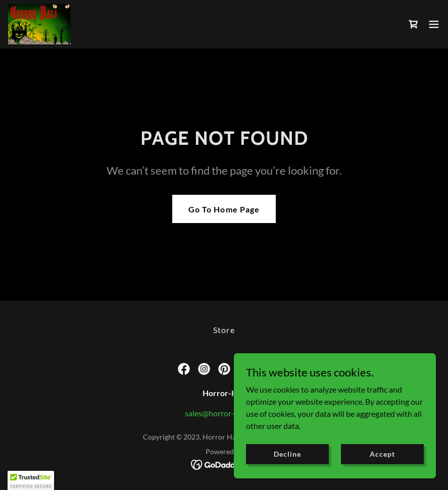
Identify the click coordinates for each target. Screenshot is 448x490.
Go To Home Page (224, 209)
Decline (287, 454)
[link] (39, 24)
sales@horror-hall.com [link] (224, 413)
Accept (382, 454)
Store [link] (224, 330)
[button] (434, 24)
